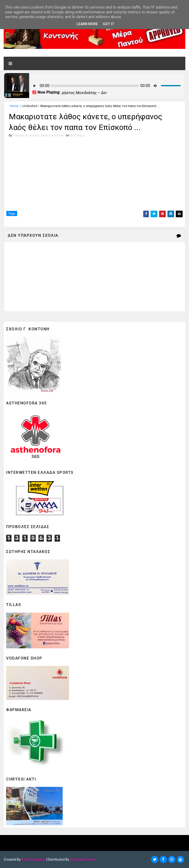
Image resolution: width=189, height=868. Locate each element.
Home (14, 106)
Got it (109, 24)
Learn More (87, 24)
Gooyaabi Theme (83, 859)
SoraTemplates (34, 859)
